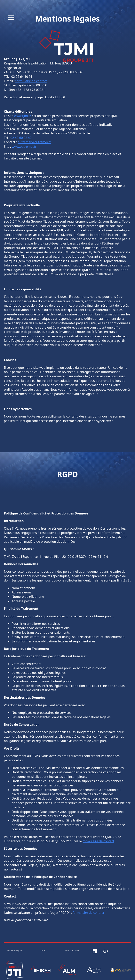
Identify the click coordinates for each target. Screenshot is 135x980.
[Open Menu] (11, 18)
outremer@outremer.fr (34, 142)
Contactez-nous (72, 951)
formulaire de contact (31, 81)
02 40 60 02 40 (21, 138)
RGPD (44, 951)
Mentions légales (15, 951)
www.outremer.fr (24, 147)
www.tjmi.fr (23, 116)
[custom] (95, 951)
